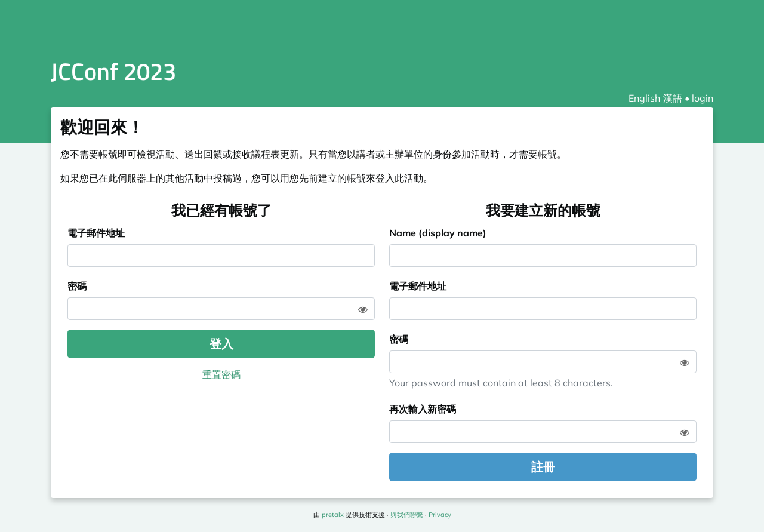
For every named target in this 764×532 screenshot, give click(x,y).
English (644, 98)
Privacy (440, 515)
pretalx (333, 515)
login (703, 98)
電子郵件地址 (96, 233)
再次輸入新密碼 (423, 409)
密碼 (77, 286)
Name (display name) (438, 233)
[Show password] (363, 309)
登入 (221, 344)
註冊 (543, 467)
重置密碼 (221, 374)
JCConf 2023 (113, 71)
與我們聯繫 (407, 515)
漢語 (673, 98)
